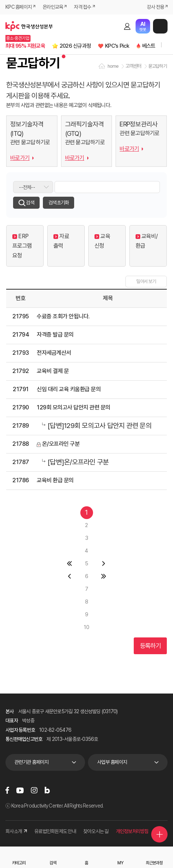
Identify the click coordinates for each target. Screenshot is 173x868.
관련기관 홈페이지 (31, 762)
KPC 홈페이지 (19, 7)
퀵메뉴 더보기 (160, 834)
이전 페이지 (70, 576)
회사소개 (16, 831)
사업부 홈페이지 (112, 762)
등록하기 (150, 646)
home (113, 66)
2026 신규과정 (75, 46)
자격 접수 (82, 7)
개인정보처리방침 (132, 831)
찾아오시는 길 (96, 831)
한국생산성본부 (29, 26)
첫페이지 (70, 564)
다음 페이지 (104, 564)
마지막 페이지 (104, 576)
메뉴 (160, 26)
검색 (114, 26)
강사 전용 (155, 7)
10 (86, 627)
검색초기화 (59, 203)
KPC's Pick (117, 46)
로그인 (127, 26)
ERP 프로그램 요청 (22, 246)
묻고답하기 (158, 66)
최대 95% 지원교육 (25, 46)
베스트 (149, 46)
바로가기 (20, 158)
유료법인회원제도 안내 (55, 831)
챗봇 (143, 26)
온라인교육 (53, 7)
